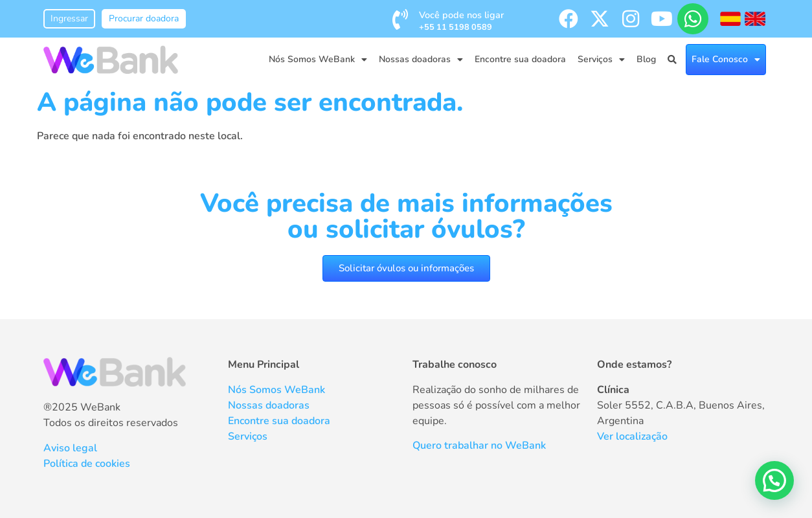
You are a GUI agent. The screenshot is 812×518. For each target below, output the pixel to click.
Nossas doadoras (421, 60)
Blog (646, 59)
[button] (774, 480)
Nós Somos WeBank (318, 60)
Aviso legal (70, 448)
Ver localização (632, 436)
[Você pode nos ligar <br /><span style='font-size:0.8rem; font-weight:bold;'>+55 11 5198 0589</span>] (400, 19)
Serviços (601, 60)
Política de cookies (87, 464)
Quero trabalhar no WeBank (479, 445)
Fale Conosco (726, 60)
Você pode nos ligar (461, 21)
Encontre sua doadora (520, 59)
